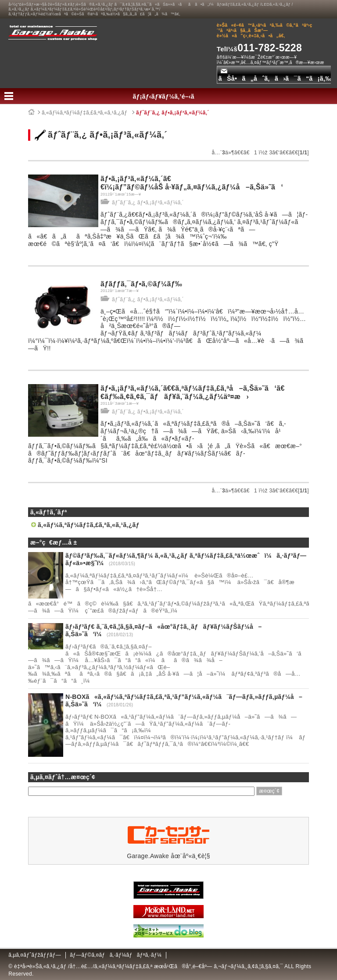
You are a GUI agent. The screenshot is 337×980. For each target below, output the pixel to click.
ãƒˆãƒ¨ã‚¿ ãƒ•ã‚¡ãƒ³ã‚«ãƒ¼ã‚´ (173, 113)
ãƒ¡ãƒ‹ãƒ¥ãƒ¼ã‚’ (169, 96)
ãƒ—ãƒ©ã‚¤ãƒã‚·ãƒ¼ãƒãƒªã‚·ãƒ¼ (116, 955)
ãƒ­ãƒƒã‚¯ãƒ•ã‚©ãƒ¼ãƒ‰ (141, 284)
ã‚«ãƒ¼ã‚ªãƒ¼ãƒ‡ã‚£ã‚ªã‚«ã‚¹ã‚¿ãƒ (85, 113)
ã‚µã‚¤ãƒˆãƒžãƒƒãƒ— (35, 955)
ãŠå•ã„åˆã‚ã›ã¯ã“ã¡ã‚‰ (275, 75)
